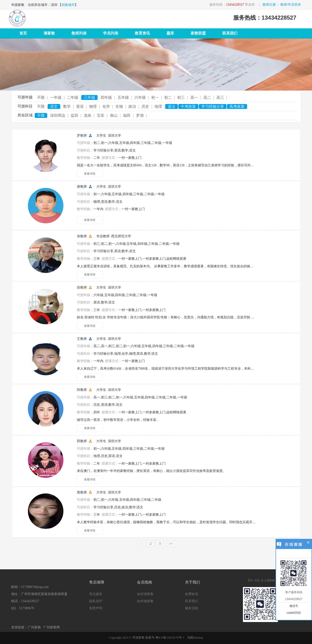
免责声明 (96, 608)
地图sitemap (195, 638)
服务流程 (192, 608)
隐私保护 (96, 601)
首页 (23, 33)
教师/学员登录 (291, 5)
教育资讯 (142, 33)
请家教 (49, 33)
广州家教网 (52, 627)
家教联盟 (198, 33)
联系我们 (230, 33)
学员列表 (111, 33)
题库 (170, 33)
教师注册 (269, 5)
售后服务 (96, 594)
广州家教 (34, 627)
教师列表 (79, 33)
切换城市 (68, 5)
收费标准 (192, 594)
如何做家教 (145, 601)
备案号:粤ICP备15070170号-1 (165, 638)
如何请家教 (145, 594)
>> (171, 544)
